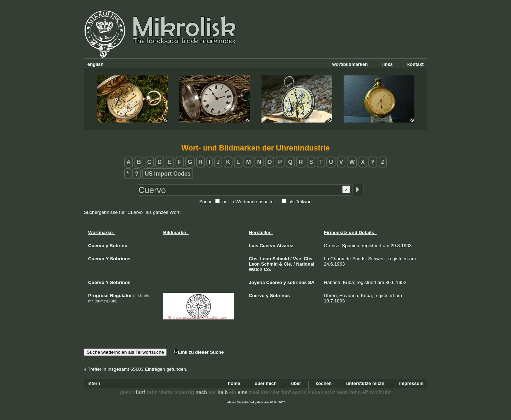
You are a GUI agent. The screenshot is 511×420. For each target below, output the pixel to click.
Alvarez (285, 246)
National (305, 264)
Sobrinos (280, 296)
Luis (254, 246)
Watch (256, 269)
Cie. (288, 264)
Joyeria (257, 282)
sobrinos (297, 282)
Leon (266, 259)
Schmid (281, 259)
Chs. (254, 259)
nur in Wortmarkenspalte (248, 202)
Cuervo (267, 246)
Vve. (298, 259)
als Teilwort (300, 202)
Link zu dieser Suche (199, 352)
